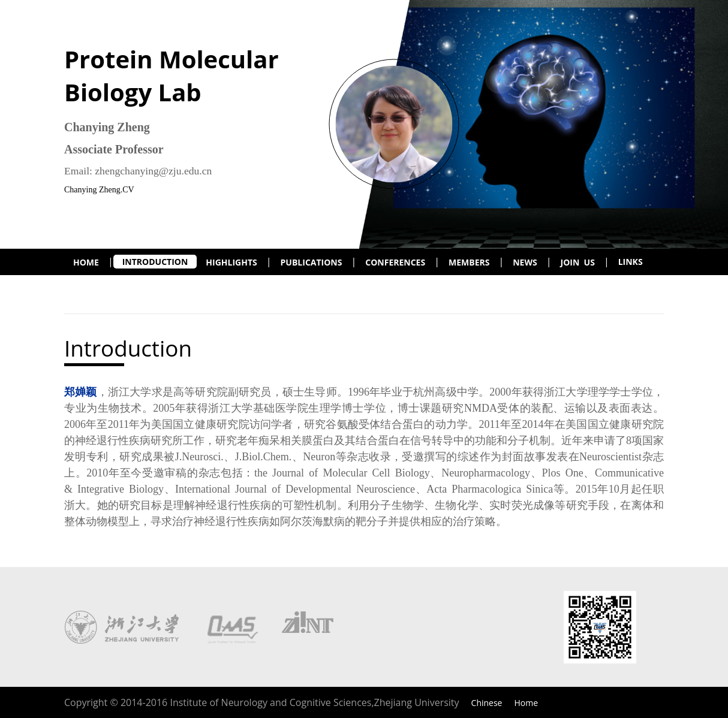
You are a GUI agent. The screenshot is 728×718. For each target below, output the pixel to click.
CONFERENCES (395, 262)
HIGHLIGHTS (231, 262)
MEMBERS (469, 262)
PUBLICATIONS (312, 262)
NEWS (525, 262)
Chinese (487, 703)
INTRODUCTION (155, 262)
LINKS (631, 262)
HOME (86, 262)
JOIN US (578, 262)
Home (526, 703)
